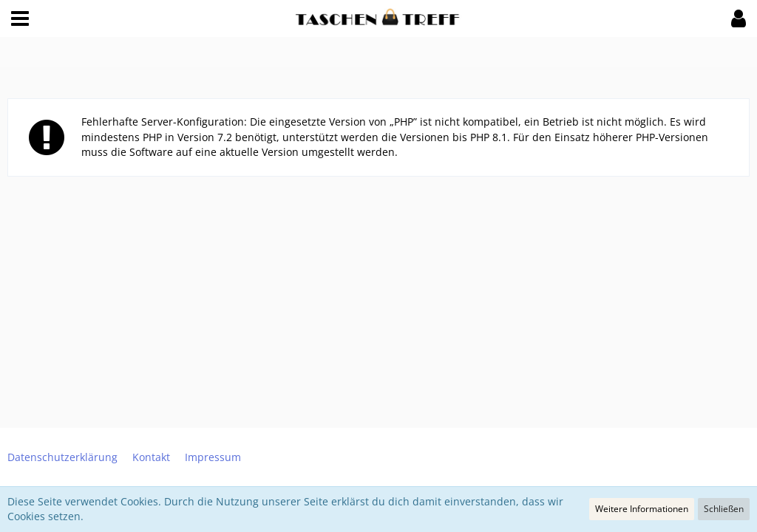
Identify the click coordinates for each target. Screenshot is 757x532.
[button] (20, 18)
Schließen (724, 509)
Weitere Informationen (642, 509)
